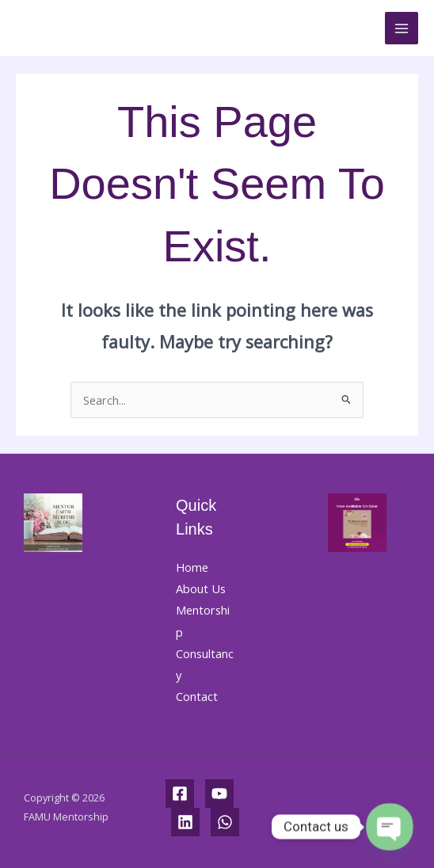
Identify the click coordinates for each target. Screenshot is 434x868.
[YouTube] (219, 794)
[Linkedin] (185, 822)
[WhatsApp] (225, 822)
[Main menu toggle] (402, 29)
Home (192, 567)
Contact (197, 696)
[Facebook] (180, 794)
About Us (201, 588)
